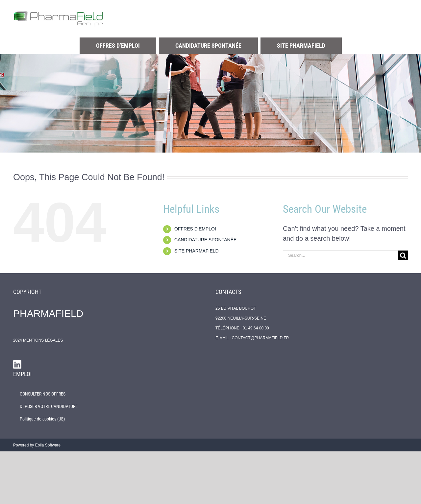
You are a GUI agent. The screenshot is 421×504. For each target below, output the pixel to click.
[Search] (403, 255)
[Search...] (341, 255)
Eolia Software (48, 445)
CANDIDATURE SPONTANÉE (205, 240)
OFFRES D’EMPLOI (195, 229)
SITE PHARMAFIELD (197, 251)
